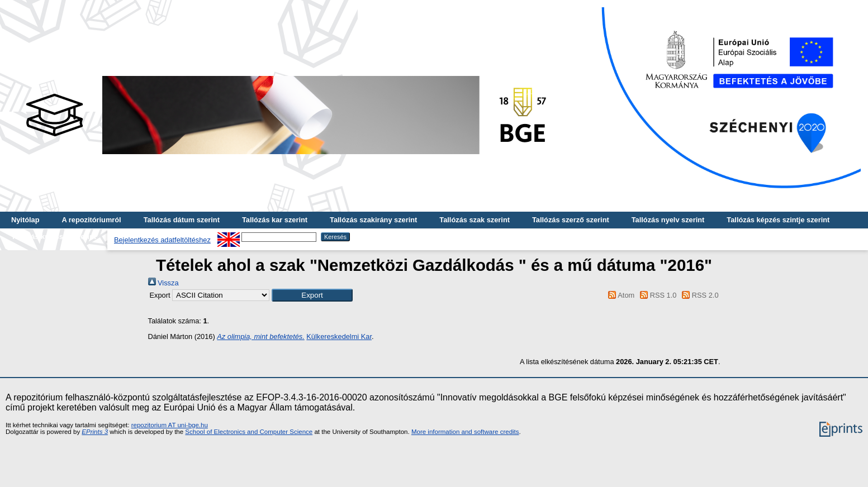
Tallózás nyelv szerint (668, 220)
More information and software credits (465, 432)
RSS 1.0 (657, 295)
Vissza (163, 283)
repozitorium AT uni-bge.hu (170, 425)
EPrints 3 (95, 432)
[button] (312, 295)
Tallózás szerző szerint (571, 220)
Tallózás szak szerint (475, 220)
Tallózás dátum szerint (182, 220)
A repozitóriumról (91, 220)
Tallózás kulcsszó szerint (54, 237)
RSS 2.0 (699, 295)
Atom (620, 295)
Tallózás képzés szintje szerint (778, 220)
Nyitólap (25, 220)
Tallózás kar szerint (275, 220)
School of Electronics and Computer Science (249, 432)
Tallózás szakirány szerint (373, 220)
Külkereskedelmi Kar (339, 336)
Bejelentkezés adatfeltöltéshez (162, 240)
